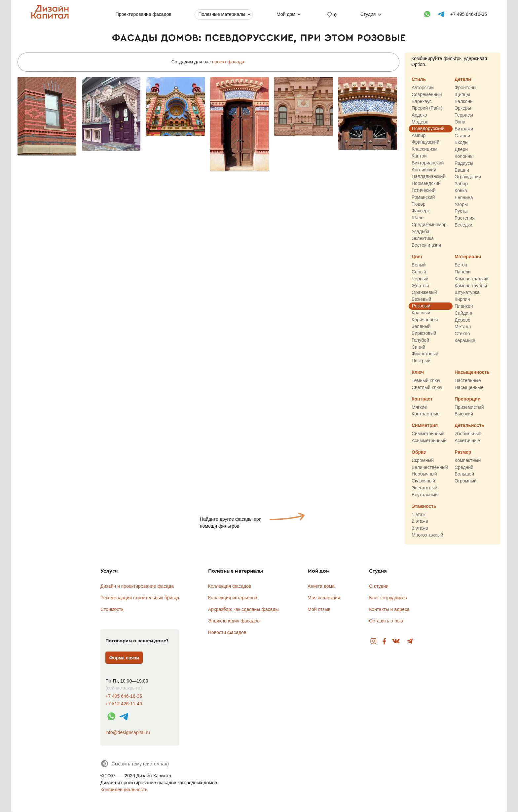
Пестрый (421, 361)
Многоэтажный (427, 535)
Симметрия (425, 426)
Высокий (464, 414)
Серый (419, 272)
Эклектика (423, 238)
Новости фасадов (227, 632)
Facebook (384, 641)
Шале (418, 218)
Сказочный (423, 481)
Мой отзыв (319, 609)
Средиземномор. (430, 225)
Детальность (469, 426)
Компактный (468, 460)
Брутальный (425, 495)
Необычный (424, 474)
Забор (461, 184)
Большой (464, 474)
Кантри (419, 156)
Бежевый (421, 300)
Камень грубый (471, 286)
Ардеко (419, 115)
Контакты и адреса (389, 609)
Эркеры (463, 108)
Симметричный (428, 434)
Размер (463, 452)
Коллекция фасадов (230, 586)
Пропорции (468, 399)
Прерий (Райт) (427, 108)
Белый (419, 265)
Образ (419, 452)
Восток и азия (426, 245)
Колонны (464, 156)
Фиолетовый (425, 354)
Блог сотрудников (388, 598)
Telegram (410, 641)
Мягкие (419, 407)
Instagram (373, 641)
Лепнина (464, 197)
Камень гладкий (472, 279)
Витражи (464, 129)
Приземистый (469, 407)
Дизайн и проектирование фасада (137, 586)
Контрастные (426, 414)
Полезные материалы (222, 14)
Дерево (462, 320)
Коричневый (425, 320)
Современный (427, 94)
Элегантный (425, 488)
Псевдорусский (428, 128)
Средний (464, 467)
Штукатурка (467, 293)
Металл (463, 327)
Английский (424, 170)
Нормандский (426, 184)
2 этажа (420, 521)
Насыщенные (469, 387)
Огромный (466, 481)
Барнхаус (422, 101)
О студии (379, 586)
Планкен (464, 306)
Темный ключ (426, 380)
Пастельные (468, 380)
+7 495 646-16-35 (124, 696)
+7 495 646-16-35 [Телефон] (469, 14)
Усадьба (421, 231)
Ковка (461, 191)
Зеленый (421, 327)
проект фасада (228, 62)
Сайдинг (464, 313)
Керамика (465, 340)
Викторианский (428, 163)
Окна (460, 122)
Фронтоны (465, 88)
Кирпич (462, 300)
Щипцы (462, 94)
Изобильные (468, 434)
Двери (461, 150)
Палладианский (428, 177)
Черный (420, 279)
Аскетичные (467, 441)
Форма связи (124, 658)
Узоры (461, 204)
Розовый (421, 306)
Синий (418, 347)
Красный (421, 313)
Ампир (419, 135)
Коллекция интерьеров (233, 598)
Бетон (461, 265)
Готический (424, 190)
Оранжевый (424, 293)
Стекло (462, 334)
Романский (423, 197)
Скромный (423, 460)
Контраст (422, 399)
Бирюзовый (424, 333)
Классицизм (425, 149)
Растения (465, 218)
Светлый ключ (427, 387)
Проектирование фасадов (144, 14)
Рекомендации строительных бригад (140, 598)
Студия (368, 14)
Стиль (419, 79)
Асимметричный (429, 441)
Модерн (420, 122)
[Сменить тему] (135, 764)
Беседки (463, 225)
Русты (461, 211)
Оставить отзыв (386, 621)
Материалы (468, 257)
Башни (462, 170)
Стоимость (112, 609)
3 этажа (420, 528)
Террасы (464, 115)
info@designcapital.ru (128, 732)
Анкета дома (321, 586)
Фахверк (421, 211)
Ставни (462, 136)
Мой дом (286, 14)
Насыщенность (472, 372)
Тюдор (419, 204)
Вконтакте (396, 641)
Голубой (420, 340)
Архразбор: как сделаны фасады (243, 609)
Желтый (420, 286)
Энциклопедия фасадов (234, 621)
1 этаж (419, 514)
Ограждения (468, 177)
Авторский (423, 88)
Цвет (417, 257)
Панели (463, 272)
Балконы (464, 101)
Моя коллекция (324, 598)
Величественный (430, 467)
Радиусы (464, 163)
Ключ (418, 372)
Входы (462, 143)
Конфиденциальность (124, 790)
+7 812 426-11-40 (124, 704)
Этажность (424, 506)
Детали (463, 79)
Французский (425, 142)
